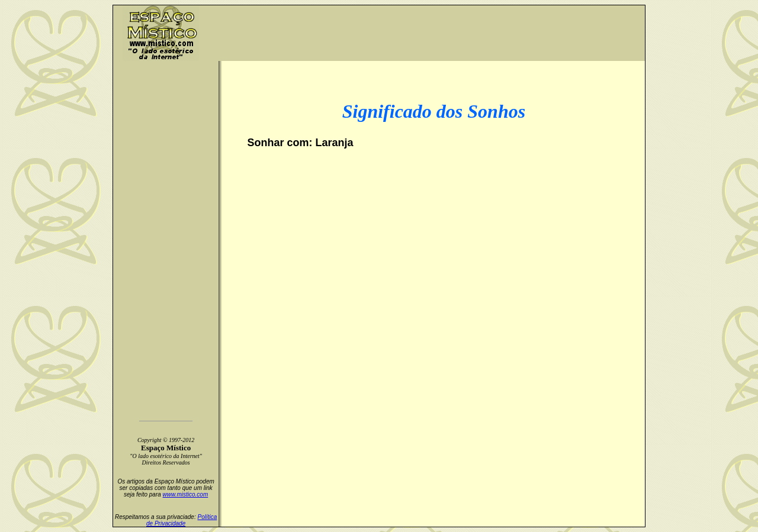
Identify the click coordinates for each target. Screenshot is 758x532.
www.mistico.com (186, 494)
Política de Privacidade (182, 520)
